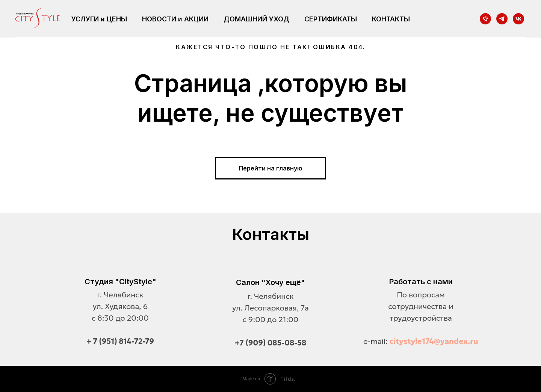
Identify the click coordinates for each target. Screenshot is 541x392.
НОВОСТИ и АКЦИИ (175, 19)
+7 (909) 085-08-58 (271, 343)
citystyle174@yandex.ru (434, 341)
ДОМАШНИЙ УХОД (256, 19)
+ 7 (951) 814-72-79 (120, 341)
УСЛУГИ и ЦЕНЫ (99, 19)
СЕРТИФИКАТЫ (331, 19)
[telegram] (502, 19)
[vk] (518, 19)
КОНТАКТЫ (391, 19)
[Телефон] (485, 19)
